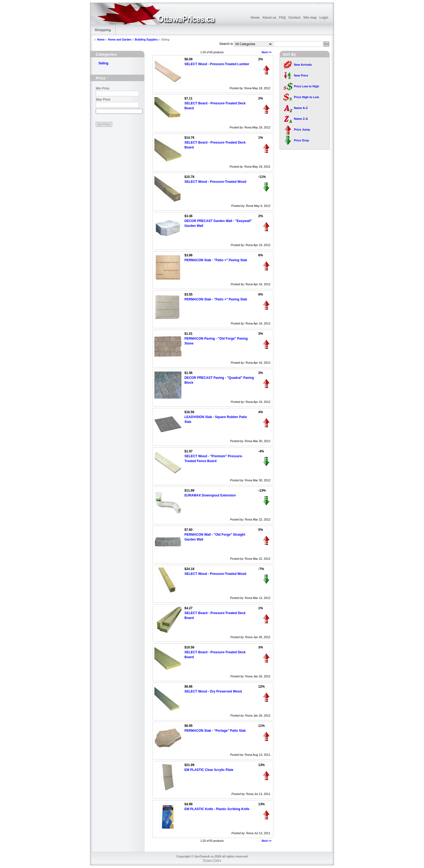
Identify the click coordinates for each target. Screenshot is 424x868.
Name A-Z (301, 108)
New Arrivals (303, 65)
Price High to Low (307, 97)
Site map (310, 18)
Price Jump (302, 130)
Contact (295, 18)
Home (255, 18)
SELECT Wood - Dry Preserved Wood (213, 691)
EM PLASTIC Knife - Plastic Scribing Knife (217, 809)
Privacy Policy (212, 860)
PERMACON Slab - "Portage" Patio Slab (215, 731)
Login (324, 18)
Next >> (267, 52)
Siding (103, 63)
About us (269, 18)
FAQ (282, 18)
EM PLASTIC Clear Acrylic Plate (209, 770)
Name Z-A (301, 119)
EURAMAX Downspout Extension (210, 495)
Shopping (103, 30)
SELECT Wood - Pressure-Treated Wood (215, 182)
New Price (301, 75)
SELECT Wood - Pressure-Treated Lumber (217, 64)
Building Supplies (146, 40)
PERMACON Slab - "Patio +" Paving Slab (216, 260)
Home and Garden (120, 40)
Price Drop (302, 140)
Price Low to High (307, 86)
